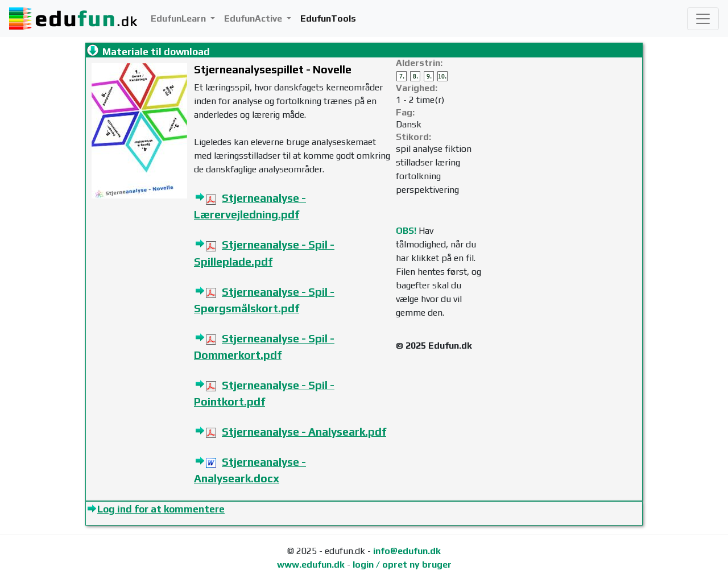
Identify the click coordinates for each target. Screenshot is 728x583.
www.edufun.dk (311, 565)
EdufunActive (254, 18)
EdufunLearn (179, 18)
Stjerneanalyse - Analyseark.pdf (304, 432)
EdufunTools (328, 18)
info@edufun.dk (407, 551)
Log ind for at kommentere (161, 509)
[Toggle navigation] (703, 19)
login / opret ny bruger (402, 565)
